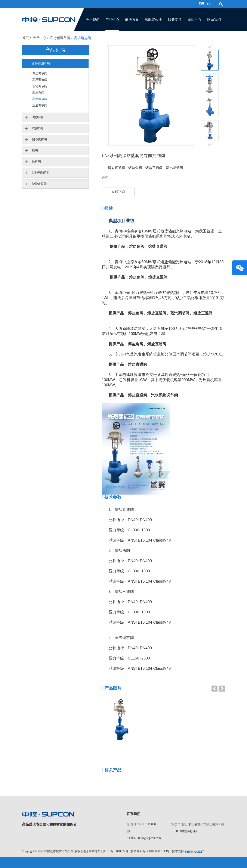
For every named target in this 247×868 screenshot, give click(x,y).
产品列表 (55, 50)
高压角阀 (38, 93)
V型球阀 (37, 128)
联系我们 (214, 20)
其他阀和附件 (41, 173)
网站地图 (95, 851)
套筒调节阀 (40, 86)
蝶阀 (35, 151)
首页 (25, 38)
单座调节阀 (40, 73)
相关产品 (113, 770)
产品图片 (113, 688)
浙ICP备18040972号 (115, 851)
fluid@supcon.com (149, 838)
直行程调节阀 (60, 38)
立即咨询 (118, 192)
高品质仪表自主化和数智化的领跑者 (49, 824)
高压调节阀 (40, 80)
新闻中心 (194, 20)
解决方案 (132, 20)
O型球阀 (37, 117)
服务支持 (175, 20)
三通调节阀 (40, 105)
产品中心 (112, 20)
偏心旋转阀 (39, 139)
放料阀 (36, 162)
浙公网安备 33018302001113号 (150, 851)
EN (209, 4)
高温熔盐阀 (83, 38)
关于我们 (93, 20)
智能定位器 (153, 20)
